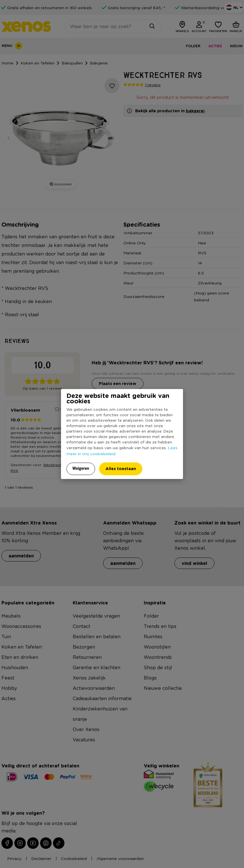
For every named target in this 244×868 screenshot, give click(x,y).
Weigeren (81, 468)
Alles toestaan (121, 469)
